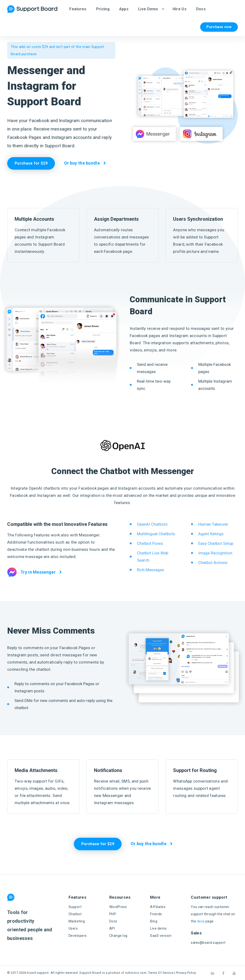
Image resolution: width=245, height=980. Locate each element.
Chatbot (75, 914)
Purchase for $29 (31, 163)
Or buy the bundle (82, 163)
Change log (118, 936)
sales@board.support (208, 943)
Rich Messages (151, 570)
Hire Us (180, 9)
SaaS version (161, 936)
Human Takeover (213, 524)
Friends (156, 914)
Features (78, 9)
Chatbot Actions (213, 563)
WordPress (118, 907)
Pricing (103, 9)
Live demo (158, 928)
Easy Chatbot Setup (216, 543)
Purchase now (219, 27)
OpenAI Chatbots (152, 524)
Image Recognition (215, 553)
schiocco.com (136, 973)
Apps (124, 9)
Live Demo (148, 9)
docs (201, 921)
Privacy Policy (186, 973)
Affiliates (158, 907)
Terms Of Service (161, 973)
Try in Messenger (31, 572)
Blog (154, 921)
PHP (113, 914)
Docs (201, 9)
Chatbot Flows (150, 543)
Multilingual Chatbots (156, 534)
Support (75, 907)
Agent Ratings (211, 534)
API (112, 928)
